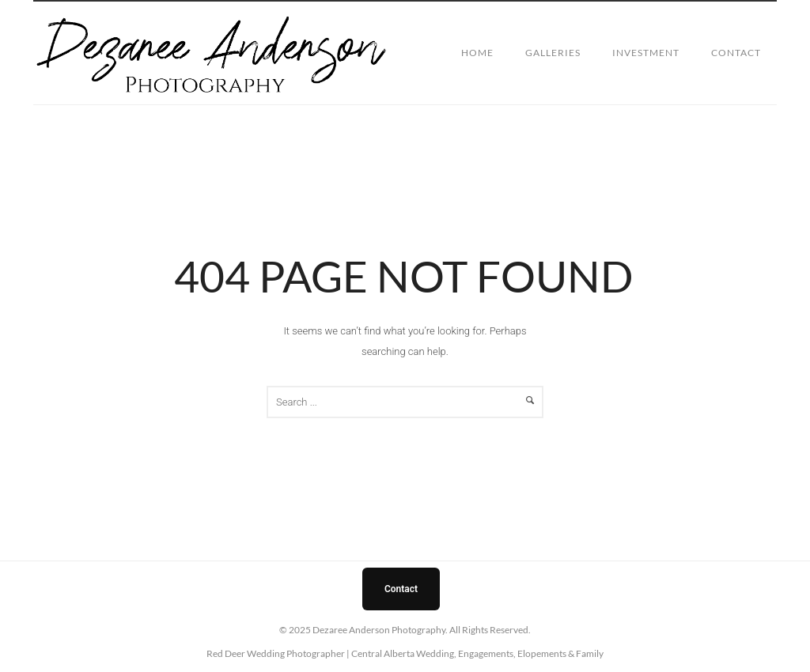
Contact (736, 53)
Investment (646, 53)
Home (477, 53)
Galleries (553, 53)
